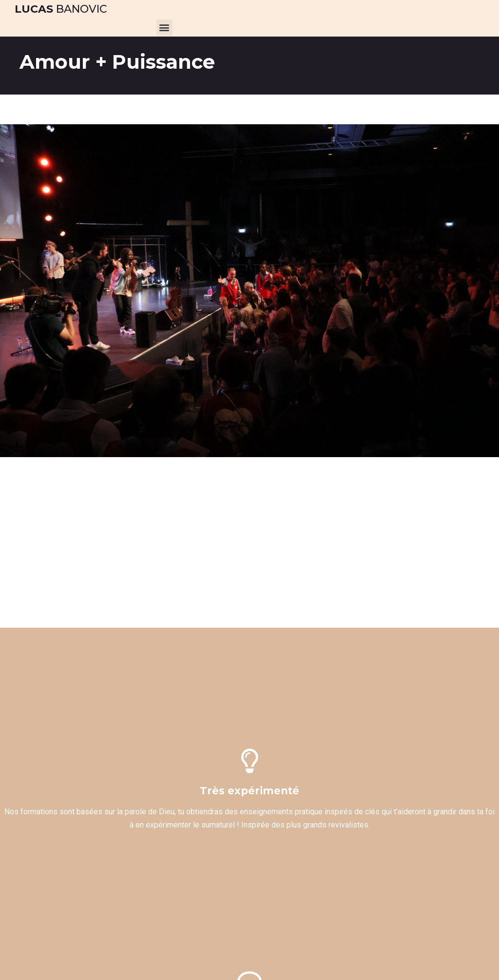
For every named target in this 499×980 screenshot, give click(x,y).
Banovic (61, 9)
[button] (164, 28)
